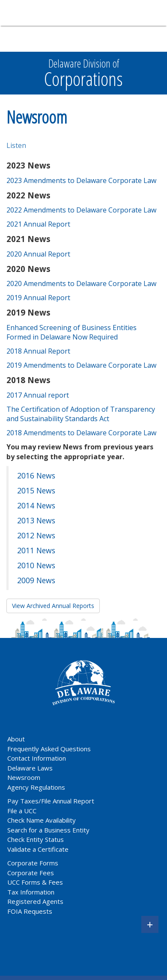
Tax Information (31, 892)
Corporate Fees (31, 873)
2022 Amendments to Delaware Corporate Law (81, 210)
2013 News (36, 520)
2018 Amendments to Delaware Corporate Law (81, 433)
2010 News (36, 565)
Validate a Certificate (38, 849)
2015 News (36, 490)
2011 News (36, 550)
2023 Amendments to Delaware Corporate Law (81, 180)
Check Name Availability (42, 820)
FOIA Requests (30, 911)
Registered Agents (35, 901)
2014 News (36, 505)
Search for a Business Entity (48, 830)
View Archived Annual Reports (53, 606)
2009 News (36, 580)
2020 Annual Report (38, 254)
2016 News (36, 475)
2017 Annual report (38, 395)
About (16, 739)
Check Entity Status (36, 839)
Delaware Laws (31, 768)
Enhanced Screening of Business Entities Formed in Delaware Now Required (72, 332)
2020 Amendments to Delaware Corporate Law (81, 283)
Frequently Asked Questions (49, 749)
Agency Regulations (36, 787)
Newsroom (24, 777)
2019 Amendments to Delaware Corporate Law (81, 365)
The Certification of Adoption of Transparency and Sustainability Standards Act (81, 414)
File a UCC (22, 811)
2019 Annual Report (38, 298)
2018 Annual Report (38, 351)
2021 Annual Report (38, 224)
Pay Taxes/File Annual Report (51, 801)
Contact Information (37, 758)
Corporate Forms (33, 863)
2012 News (36, 535)
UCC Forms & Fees (35, 882)
